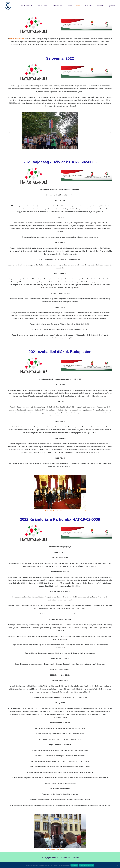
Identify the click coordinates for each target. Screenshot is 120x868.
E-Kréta (69, 6)
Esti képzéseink (43, 6)
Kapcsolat (111, 6)
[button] (10, 132)
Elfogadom (74, 865)
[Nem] (118, 865)
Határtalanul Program (17, 39)
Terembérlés (100, 6)
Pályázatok (89, 6)
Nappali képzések (26, 6)
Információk (57, 6)
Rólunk (77, 6)
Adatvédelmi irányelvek (87, 865)
